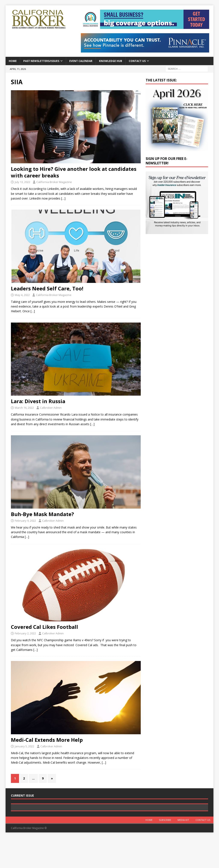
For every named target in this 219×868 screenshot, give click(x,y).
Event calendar (81, 61)
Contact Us (137, 61)
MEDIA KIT (183, 850)
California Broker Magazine (54, 182)
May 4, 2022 (22, 295)
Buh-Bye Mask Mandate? (42, 514)
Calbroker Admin (51, 408)
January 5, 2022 (24, 746)
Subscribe (165, 850)
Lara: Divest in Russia (38, 401)
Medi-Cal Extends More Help (47, 740)
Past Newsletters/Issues (41, 61)
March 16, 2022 (24, 408)
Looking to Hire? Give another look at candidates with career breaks (74, 172)
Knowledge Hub (111, 61)
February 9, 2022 (25, 521)
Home (13, 61)
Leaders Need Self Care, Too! (47, 288)
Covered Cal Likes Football (44, 627)
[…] (63, 198)
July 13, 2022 (22, 182)
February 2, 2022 (25, 633)
